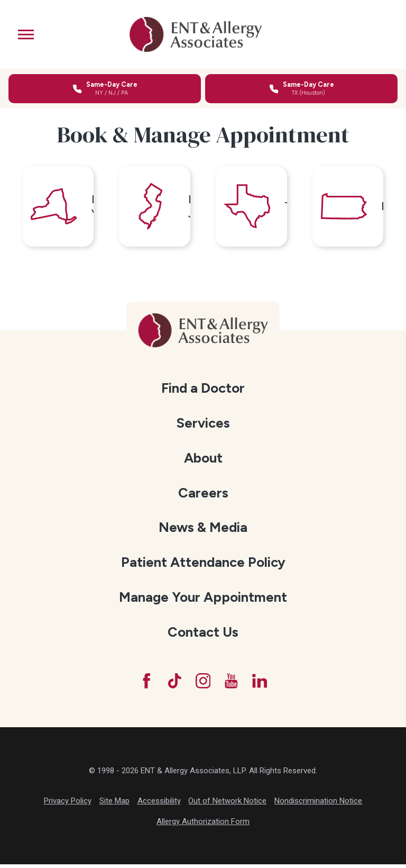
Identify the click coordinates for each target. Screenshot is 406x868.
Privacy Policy (68, 804)
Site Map (114, 804)
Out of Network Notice (227, 804)
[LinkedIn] (261, 684)
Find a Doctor (203, 391)
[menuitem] (203, 391)
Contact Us (203, 635)
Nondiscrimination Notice (318, 804)
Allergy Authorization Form (203, 825)
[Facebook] (145, 684)
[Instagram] (203, 684)
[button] (26, 34)
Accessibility (159, 804)
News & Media (203, 530)
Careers (203, 495)
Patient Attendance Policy (203, 565)
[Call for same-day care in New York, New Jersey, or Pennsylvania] (105, 89)
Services (203, 426)
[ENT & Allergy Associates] (196, 34)
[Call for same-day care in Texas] (301, 89)
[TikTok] (174, 684)
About (203, 460)
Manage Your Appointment (203, 600)
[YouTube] (232, 684)
